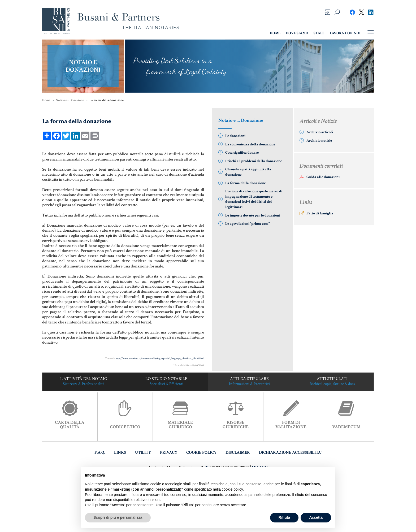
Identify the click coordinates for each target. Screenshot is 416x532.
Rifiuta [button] (284, 517)
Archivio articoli (320, 132)
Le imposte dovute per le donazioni (253, 215)
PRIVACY (169, 453)
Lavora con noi (345, 33)
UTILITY (143, 453)
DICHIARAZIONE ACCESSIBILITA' (290, 453)
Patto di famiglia (320, 213)
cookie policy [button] (232, 489)
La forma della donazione (246, 183)
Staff (319, 33)
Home (46, 100)
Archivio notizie (319, 141)
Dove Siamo (297, 33)
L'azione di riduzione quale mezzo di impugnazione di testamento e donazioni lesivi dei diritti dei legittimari (254, 199)
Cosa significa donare (242, 153)
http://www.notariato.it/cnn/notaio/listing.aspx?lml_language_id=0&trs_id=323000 (160, 359)
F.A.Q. (100, 453)
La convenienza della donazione (250, 144)
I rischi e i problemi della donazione (254, 161)
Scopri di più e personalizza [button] (118, 517)
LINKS (120, 453)
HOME (275, 33)
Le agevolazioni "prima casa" (247, 224)
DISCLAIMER (238, 453)
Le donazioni (235, 136)
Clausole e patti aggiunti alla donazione (248, 172)
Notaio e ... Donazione (70, 100)
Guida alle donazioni (323, 177)
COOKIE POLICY (201, 453)
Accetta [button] (316, 517)
